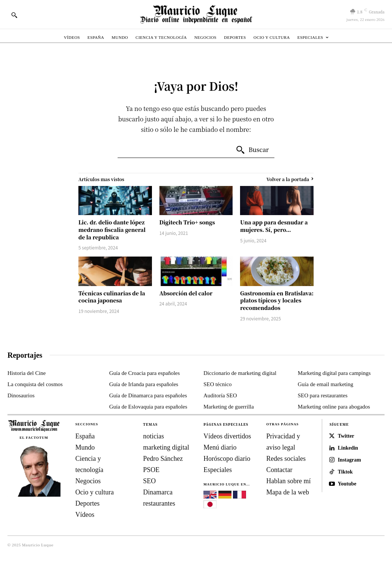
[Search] (252, 150)
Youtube (347, 484)
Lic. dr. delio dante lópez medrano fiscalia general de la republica (112, 229)
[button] (14, 15)
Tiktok (345, 472)
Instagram (349, 460)
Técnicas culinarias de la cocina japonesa (112, 297)
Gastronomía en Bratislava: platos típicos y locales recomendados (277, 300)
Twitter (346, 436)
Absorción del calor (186, 293)
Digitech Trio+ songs (187, 222)
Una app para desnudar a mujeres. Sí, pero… (274, 226)
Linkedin (348, 448)
